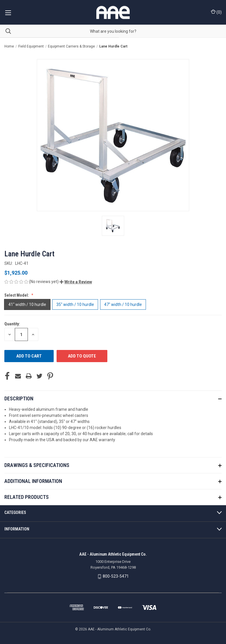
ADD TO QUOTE (82, 356)
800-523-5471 (116, 576)
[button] (76, 282)
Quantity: (12, 324)
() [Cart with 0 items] (216, 12)
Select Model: (17, 295)
